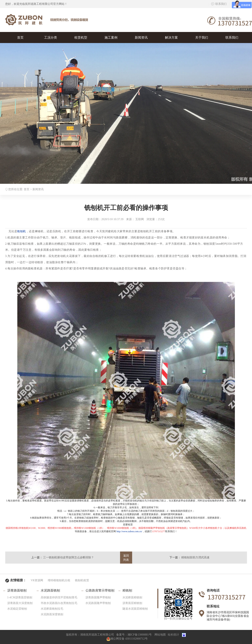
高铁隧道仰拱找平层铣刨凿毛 (59, 597)
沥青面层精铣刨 (132, 603)
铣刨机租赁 (82, 580)
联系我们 (219, 4)
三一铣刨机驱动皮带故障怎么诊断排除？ (68, 557)
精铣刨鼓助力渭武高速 (195, 557)
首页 (20, 37)
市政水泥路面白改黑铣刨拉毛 (59, 603)
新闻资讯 (141, 37)
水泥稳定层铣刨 (17, 609)
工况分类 (51, 37)
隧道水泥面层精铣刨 (135, 609)
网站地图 (160, 635)
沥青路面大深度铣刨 (20, 603)
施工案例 (111, 37)
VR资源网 (37, 580)
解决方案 (171, 37)
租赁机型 (81, 37)
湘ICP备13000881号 (140, 635)
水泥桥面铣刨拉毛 (52, 609)
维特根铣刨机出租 (59, 580)
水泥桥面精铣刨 (132, 597)
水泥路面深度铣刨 (52, 614)
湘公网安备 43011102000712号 (127, 639)
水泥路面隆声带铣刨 (98, 603)
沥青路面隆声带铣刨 (98, 597)
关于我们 (202, 37)
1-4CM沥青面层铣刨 (20, 597)
